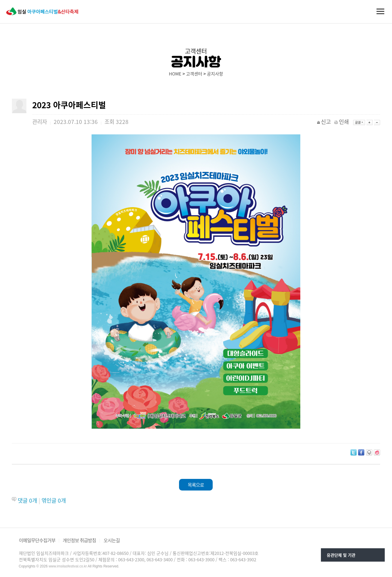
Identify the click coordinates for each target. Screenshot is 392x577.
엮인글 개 (54, 500)
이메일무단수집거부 (37, 540)
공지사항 (215, 74)
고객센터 (194, 74)
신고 (324, 122)
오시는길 (112, 540)
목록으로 (196, 485)
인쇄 (342, 122)
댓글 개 (27, 500)
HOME (175, 74)
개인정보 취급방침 (79, 540)
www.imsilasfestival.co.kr (68, 566)
